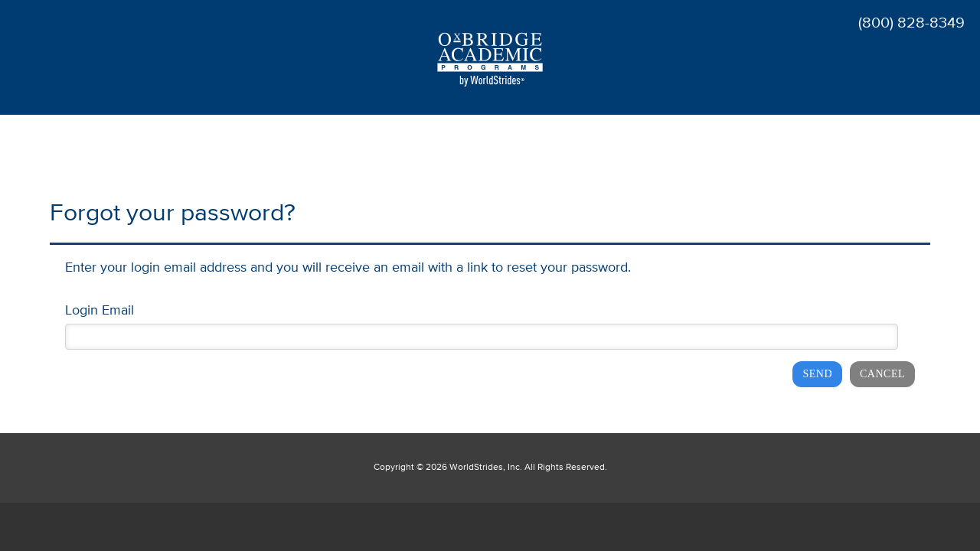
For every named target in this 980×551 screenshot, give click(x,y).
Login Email (100, 311)
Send (817, 374)
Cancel (882, 374)
